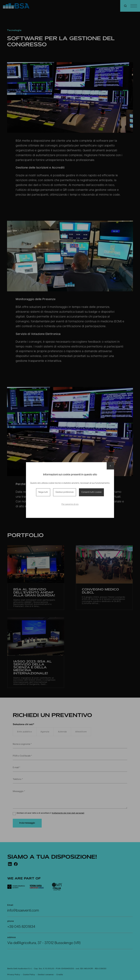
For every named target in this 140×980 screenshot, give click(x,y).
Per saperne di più (70, 504)
